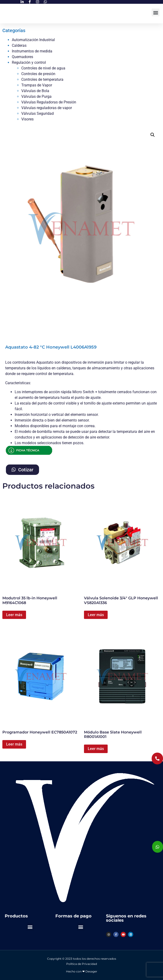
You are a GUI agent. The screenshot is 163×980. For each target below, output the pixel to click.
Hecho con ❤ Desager (82, 971)
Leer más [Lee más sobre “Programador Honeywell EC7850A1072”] (14, 744)
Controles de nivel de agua (43, 68)
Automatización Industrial (33, 40)
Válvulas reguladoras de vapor (47, 108)
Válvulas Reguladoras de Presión (49, 102)
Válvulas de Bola (35, 91)
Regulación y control (29, 62)
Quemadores (22, 57)
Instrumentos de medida (32, 51)
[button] (156, 12)
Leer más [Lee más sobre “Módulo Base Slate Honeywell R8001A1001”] (96, 749)
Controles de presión (38, 74)
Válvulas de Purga (36, 96)
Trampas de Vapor (37, 85)
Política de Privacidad (82, 964)
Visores (27, 119)
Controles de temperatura (42, 79)
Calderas (19, 45)
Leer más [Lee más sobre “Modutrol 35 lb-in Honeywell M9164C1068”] (14, 615)
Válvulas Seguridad (37, 113)
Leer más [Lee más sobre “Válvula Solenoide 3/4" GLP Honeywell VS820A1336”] (96, 615)
